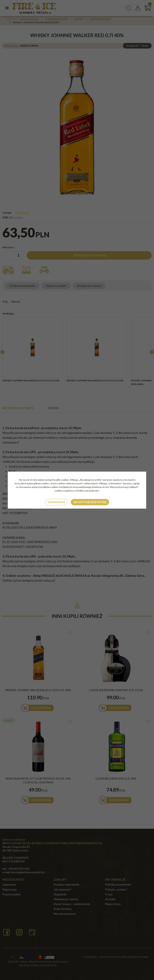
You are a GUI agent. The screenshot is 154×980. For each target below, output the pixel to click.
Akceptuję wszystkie (90, 502)
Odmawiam (56, 502)
